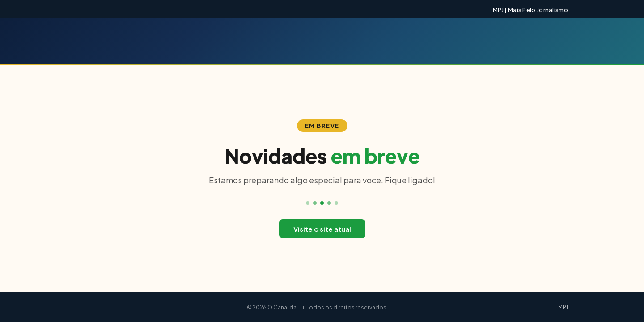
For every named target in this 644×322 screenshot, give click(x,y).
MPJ (563, 307)
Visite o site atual (322, 229)
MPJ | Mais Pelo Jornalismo (530, 10)
